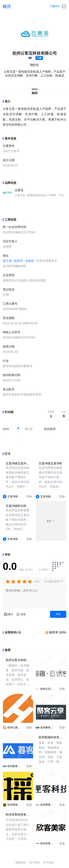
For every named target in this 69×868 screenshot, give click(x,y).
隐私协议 (21, 862)
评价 (58, 614)
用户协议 (35, 862)
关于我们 (49, 862)
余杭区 (30, 261)
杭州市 (18, 261)
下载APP (55, 6)
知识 (35, 93)
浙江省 (7, 261)
